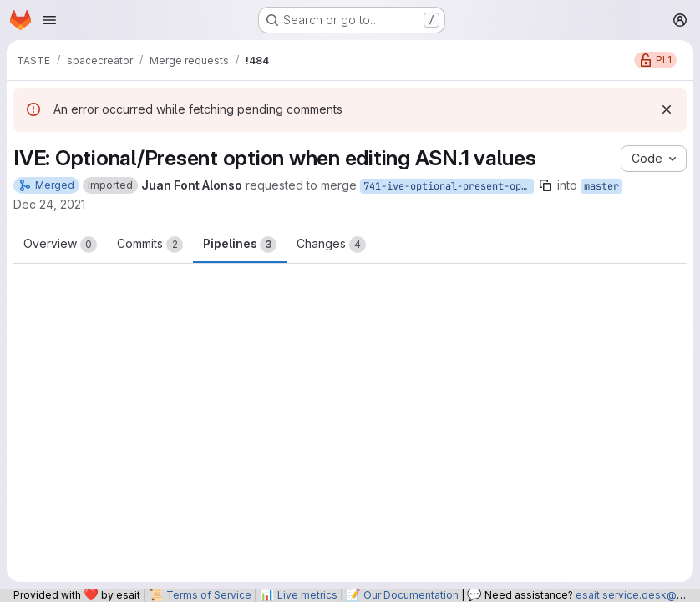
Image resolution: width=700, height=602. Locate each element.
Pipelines (240, 245)
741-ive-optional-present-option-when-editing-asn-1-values (449, 186)
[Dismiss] (667, 109)
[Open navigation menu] (49, 20)
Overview (60, 245)
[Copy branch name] (545, 185)
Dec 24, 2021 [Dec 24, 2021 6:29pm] (49, 204)
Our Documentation (411, 595)
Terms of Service (209, 595)
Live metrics (307, 595)
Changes (331, 245)
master (601, 186)
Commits (150, 245)
